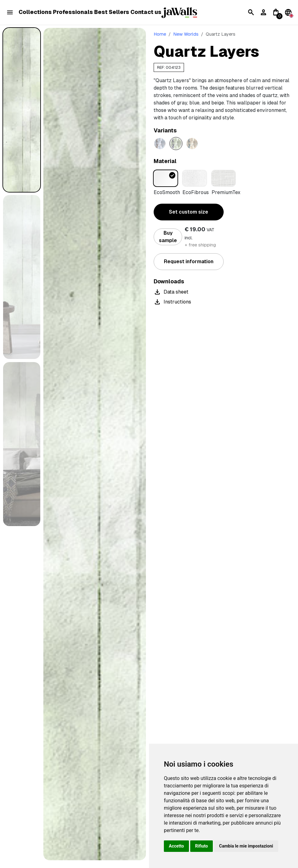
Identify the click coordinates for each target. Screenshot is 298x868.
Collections (35, 12)
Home (160, 34)
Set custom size (188, 212)
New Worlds (186, 34)
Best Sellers (112, 12)
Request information (189, 261)
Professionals (73, 12)
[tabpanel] (95, 444)
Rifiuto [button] (202, 846)
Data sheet (171, 292)
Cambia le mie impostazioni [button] (246, 846)
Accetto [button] (176, 846)
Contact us (146, 12)
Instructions (172, 302)
